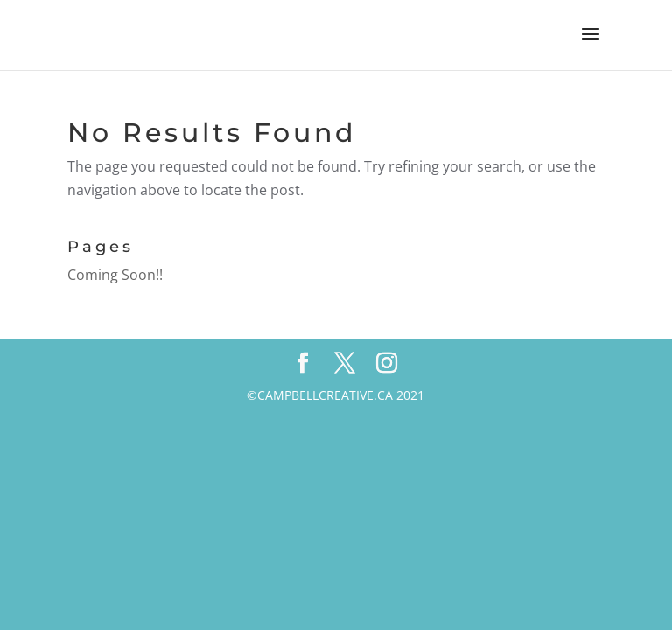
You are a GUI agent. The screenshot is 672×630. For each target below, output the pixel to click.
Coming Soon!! (115, 275)
